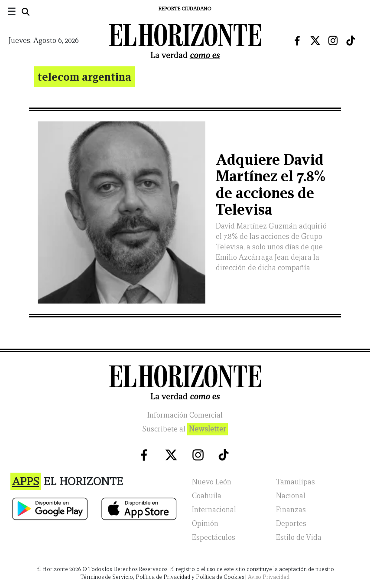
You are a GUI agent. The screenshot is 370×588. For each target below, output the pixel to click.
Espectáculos (214, 537)
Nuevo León (212, 482)
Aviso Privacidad (269, 577)
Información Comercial (185, 415)
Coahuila (207, 496)
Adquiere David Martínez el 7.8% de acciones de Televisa (271, 185)
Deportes (291, 524)
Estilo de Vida (299, 537)
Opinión (205, 524)
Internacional (214, 510)
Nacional (291, 496)
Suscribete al (185, 429)
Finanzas (291, 510)
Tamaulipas (295, 482)
